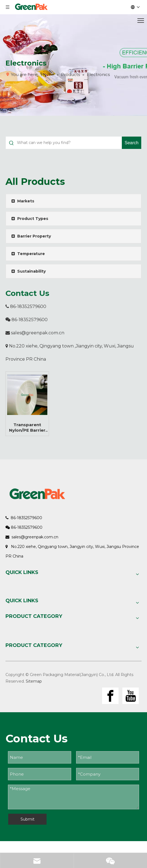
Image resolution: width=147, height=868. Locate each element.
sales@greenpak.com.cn (38, 333)
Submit (28, 819)
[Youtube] (131, 696)
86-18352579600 (26, 306)
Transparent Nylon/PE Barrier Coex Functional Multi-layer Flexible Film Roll (27, 428)
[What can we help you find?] (69, 143)
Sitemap (34, 681)
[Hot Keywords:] (132, 143)
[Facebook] (110, 696)
